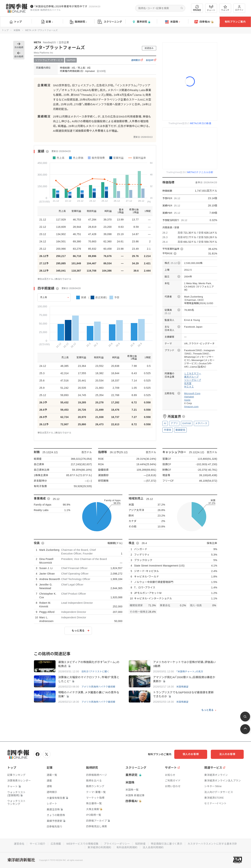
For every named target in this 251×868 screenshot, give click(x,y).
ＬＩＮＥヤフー (193, 373)
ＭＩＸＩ (189, 387)
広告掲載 (56, 844)
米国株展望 (182, 687)
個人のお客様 (191, 754)
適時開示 (137, 60)
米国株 (173, 22)
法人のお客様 (227, 754)
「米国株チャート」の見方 (190, 672)
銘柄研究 (78, 22)
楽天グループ (191, 377)
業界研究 (141, 22)
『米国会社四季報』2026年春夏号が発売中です (61, 6)
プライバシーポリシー (117, 844)
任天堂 (188, 383)
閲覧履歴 (197, 8)
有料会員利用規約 (127, 847)
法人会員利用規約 (153, 847)
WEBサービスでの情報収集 (82, 844)
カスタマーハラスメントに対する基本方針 (212, 844)
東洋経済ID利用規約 (99, 847)
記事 (47, 22)
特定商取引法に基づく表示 (167, 844)
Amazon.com (191, 407)
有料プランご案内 (235, 22)
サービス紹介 (37, 844)
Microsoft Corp (192, 393)
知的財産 (140, 844)
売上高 (44, 297)
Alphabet (189, 397)
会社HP (151, 60)
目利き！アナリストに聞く (95, 672)
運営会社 (19, 844)
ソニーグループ (193, 380)
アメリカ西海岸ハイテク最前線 (98, 687)
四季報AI (204, 22)
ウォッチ (225, 8)
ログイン (239, 8)
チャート (211, 8)
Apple (187, 400)
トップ (16, 22)
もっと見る (78, 631)
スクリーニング (110, 22)
